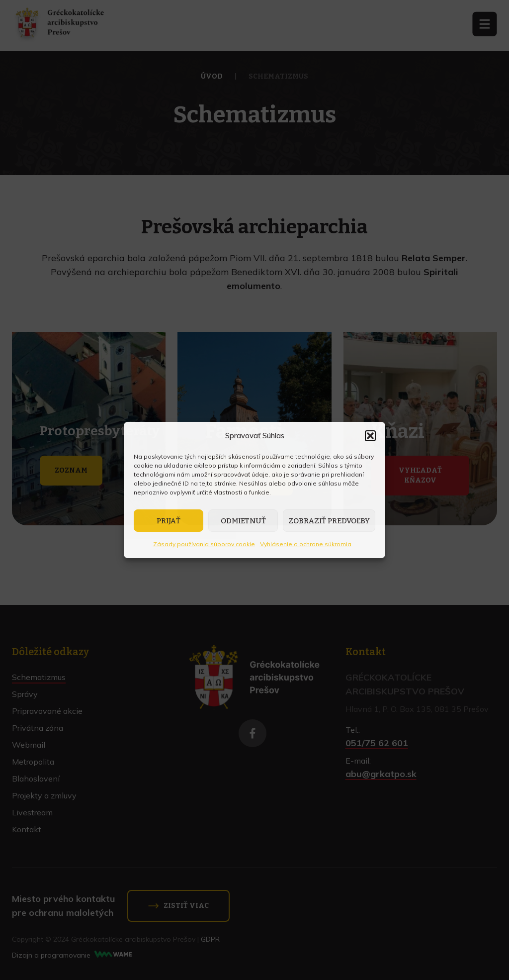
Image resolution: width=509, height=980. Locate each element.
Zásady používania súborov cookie (204, 544)
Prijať (169, 521)
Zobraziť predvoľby (329, 521)
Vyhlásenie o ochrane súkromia (306, 544)
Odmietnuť (243, 521)
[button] (370, 436)
